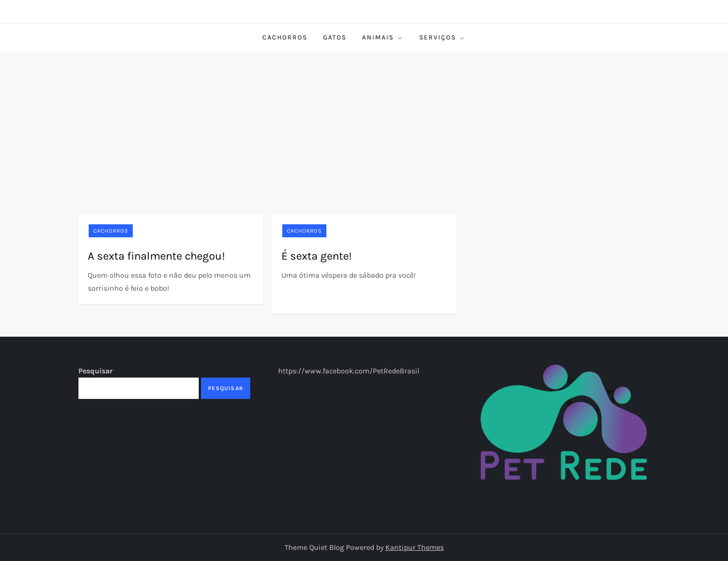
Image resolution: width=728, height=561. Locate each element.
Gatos (335, 37)
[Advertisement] (364, 121)
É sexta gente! (317, 256)
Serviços (442, 38)
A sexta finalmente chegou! (156, 256)
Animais (383, 38)
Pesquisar (95, 371)
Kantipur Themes (415, 547)
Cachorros (285, 37)
